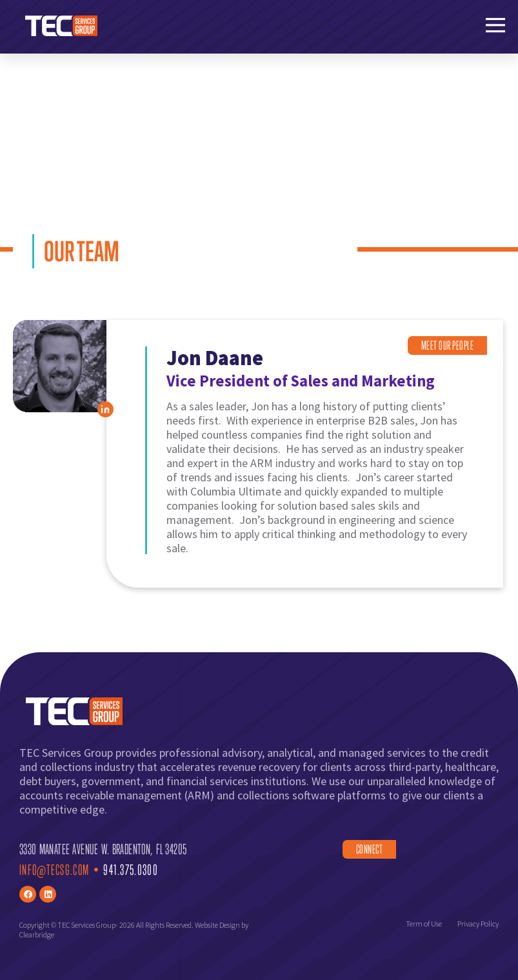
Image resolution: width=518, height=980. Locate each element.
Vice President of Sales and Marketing (301, 381)
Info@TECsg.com (54, 870)
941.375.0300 (131, 870)
